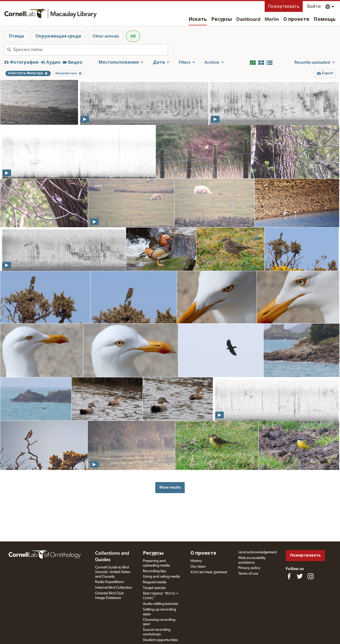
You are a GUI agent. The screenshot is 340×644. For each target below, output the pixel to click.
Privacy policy (249, 568)
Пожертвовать (284, 6)
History (196, 561)
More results (170, 487)
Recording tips (154, 571)
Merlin (272, 19)
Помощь (325, 19)
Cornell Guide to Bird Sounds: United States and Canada (113, 572)
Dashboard (248, 19)
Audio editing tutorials (161, 604)
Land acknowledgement (257, 552)
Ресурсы (222, 19)
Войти (314, 6)
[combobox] (90, 50)
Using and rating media (161, 577)
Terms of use (248, 574)
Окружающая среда (58, 36)
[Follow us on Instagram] (311, 576)
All (133, 36)
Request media (155, 582)
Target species (154, 588)
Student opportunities (160, 640)
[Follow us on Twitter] (300, 576)
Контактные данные (209, 572)
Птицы (16, 36)
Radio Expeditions (110, 582)
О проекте (296, 19)
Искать (198, 19)
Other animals (106, 36)
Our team (198, 567)
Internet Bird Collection (114, 588)
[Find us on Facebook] (289, 576)
